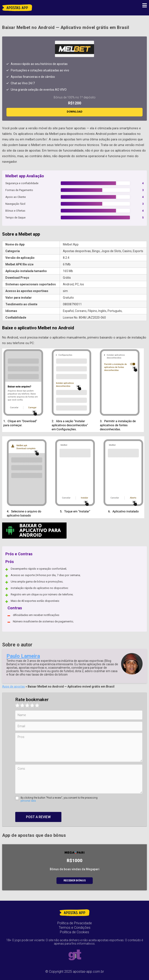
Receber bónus (75, 880)
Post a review (38, 817)
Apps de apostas (14, 686)
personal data (28, 801)
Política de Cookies (74, 932)
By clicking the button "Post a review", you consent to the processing (81, 799)
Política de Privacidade (75, 923)
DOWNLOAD (75, 112)
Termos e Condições (75, 928)
